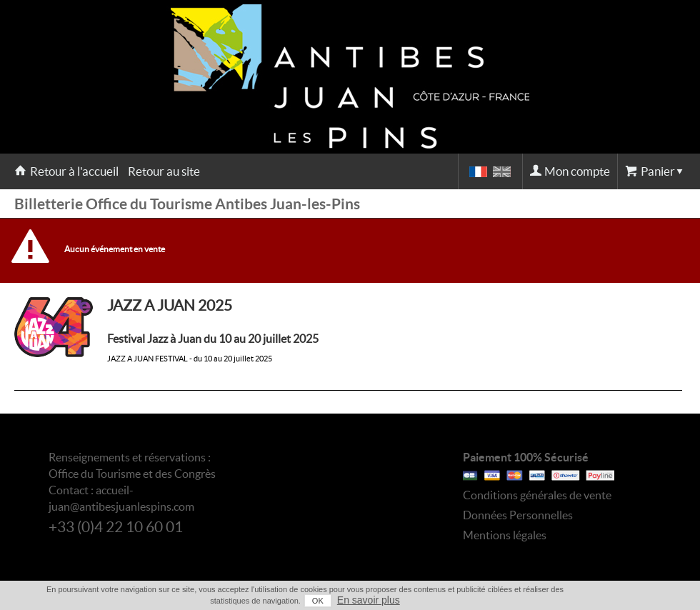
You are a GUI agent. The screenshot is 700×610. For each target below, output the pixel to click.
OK (318, 601)
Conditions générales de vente (537, 495)
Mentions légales (505, 535)
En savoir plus (369, 600)
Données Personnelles (518, 515)
